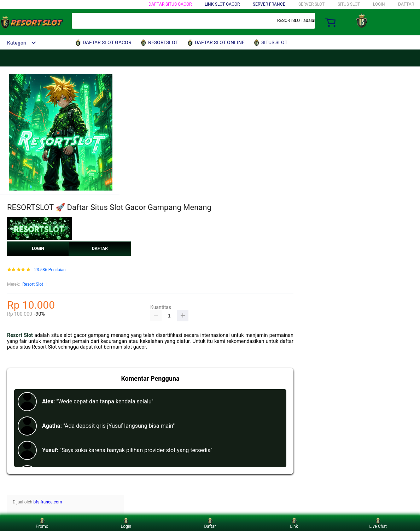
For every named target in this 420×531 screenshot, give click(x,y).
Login (126, 523)
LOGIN (379, 4)
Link (294, 523)
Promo (42, 523)
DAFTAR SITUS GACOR (170, 4)
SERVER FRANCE (269, 4)
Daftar (210, 523)
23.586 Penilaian (50, 270)
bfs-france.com (48, 502)
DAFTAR (406, 4)
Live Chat (378, 523)
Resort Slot (33, 284)
